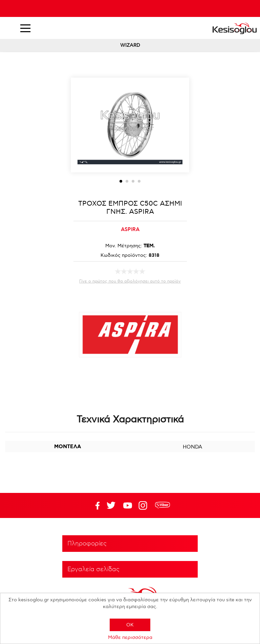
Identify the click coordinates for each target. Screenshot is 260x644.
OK (130, 625)
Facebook (94, 505)
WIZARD (130, 45)
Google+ (144, 505)
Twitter (128, 505)
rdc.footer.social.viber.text (162, 505)
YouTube (111, 505)
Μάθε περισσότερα (130, 637)
